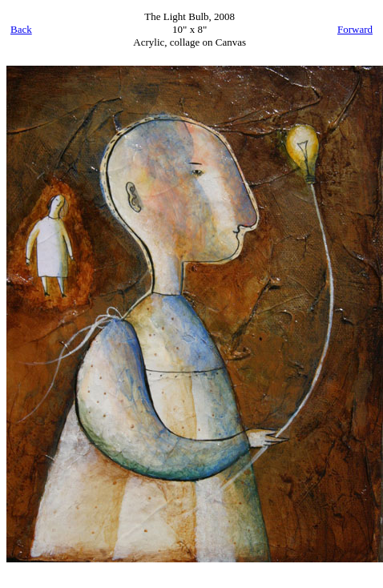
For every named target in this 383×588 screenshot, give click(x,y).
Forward (355, 29)
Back (21, 29)
